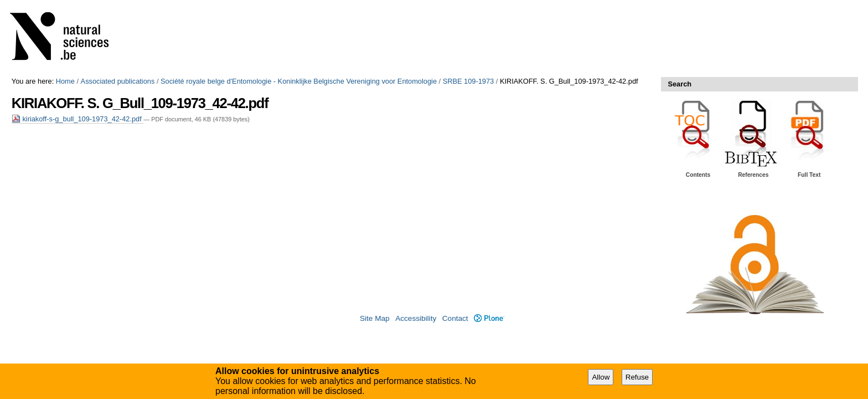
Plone (489, 318)
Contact (455, 318)
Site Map (375, 318)
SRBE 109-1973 (468, 81)
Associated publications (118, 81)
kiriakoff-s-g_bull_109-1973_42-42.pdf (77, 119)
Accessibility (416, 318)
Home (65, 81)
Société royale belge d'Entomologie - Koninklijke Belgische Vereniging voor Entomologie (299, 81)
